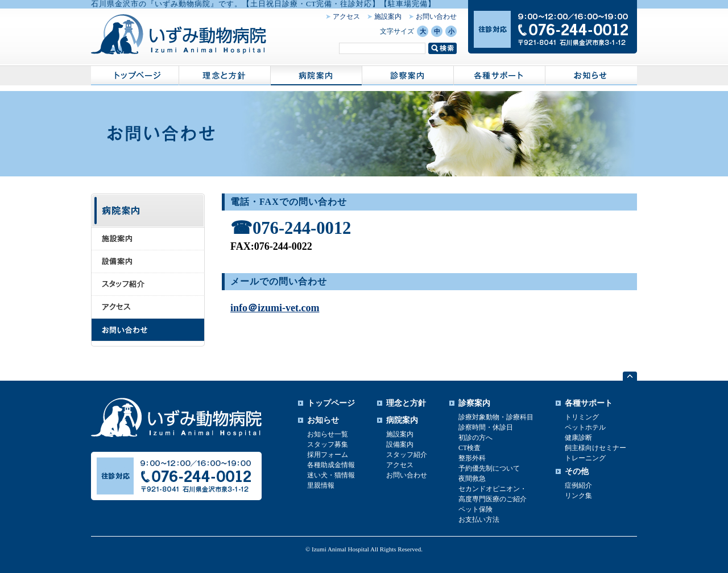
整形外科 (472, 458)
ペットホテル (585, 427)
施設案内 (388, 17)
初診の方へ (475, 438)
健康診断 (578, 438)
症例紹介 (578, 485)
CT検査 (470, 448)
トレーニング (585, 458)
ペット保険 (475, 509)
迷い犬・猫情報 (331, 475)
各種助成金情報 (331, 465)
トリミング (582, 417)
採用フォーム (328, 455)
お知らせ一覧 (328, 434)
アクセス (346, 17)
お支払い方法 (479, 520)
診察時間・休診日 (486, 427)
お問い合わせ (436, 17)
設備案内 (400, 444)
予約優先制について (489, 468)
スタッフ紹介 (407, 455)
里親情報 (321, 485)
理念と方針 (406, 403)
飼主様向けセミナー (595, 448)
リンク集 (578, 496)
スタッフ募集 (328, 444)
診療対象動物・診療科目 (496, 417)
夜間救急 (472, 479)
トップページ (331, 403)
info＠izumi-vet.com (275, 308)
